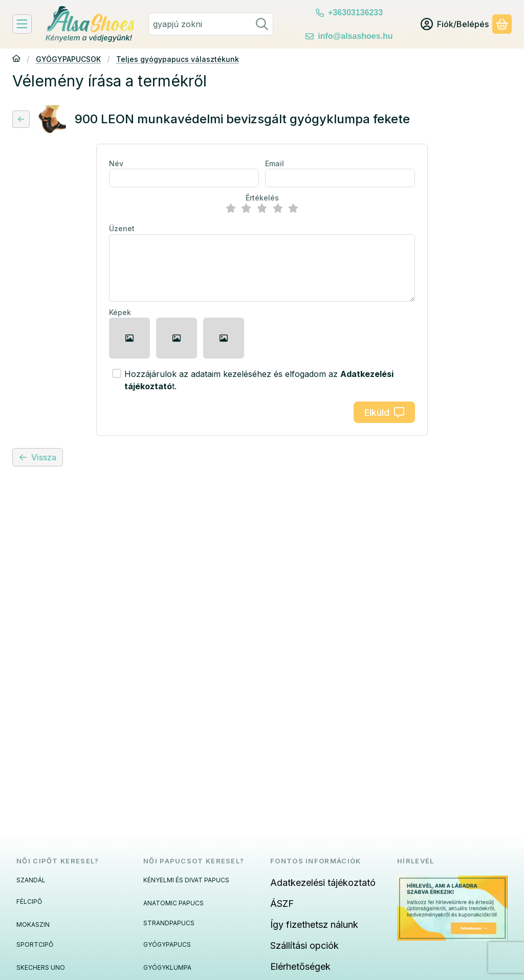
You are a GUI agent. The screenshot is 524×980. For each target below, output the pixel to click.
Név (116, 163)
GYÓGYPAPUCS (167, 944)
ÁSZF (282, 904)
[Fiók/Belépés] (455, 24)
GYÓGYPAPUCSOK (68, 59)
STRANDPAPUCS (169, 923)
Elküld (384, 413)
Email (275, 163)
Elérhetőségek (300, 966)
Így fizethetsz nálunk (314, 925)
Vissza (38, 457)
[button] (129, 338)
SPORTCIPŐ (35, 944)
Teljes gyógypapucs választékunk (178, 59)
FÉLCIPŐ (29, 901)
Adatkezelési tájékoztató (323, 883)
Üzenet (122, 228)
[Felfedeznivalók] (22, 24)
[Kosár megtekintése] (502, 24)
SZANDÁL (31, 880)
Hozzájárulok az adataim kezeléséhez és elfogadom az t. (259, 380)
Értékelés (262, 198)
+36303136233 (355, 13)
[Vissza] (21, 119)
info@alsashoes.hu (355, 36)
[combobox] (211, 24)
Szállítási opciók (304, 945)
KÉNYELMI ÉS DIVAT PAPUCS (186, 880)
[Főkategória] (16, 59)
